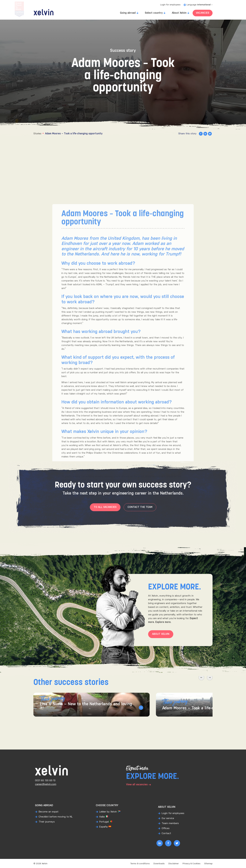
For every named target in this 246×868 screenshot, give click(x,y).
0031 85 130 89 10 (45, 781)
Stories (37, 134)
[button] (197, 683)
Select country (154, 13)
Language (198, 5)
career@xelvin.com (46, 784)
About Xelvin (179, 13)
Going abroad (128, 13)
